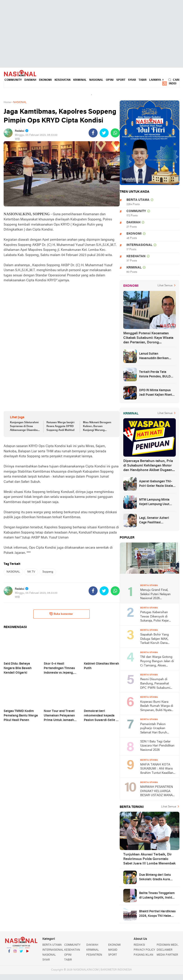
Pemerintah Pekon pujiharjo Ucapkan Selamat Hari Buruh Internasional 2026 (154, 729)
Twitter (21, 953)
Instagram (15, 953)
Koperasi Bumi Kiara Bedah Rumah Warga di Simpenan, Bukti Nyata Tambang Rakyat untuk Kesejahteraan (157, 706)
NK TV (31, 572)
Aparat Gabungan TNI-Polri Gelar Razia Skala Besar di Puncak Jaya (156, 484)
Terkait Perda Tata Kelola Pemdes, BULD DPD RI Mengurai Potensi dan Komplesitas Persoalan (157, 375)
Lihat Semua (165, 286)
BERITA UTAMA (138, 200)
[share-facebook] (93, 133)
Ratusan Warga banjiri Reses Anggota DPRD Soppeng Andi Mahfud (60, 426)
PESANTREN (94, 955)
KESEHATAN (63, 80)
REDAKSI (139, 945)
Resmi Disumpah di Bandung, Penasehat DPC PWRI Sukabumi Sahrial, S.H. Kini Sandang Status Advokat (158, 684)
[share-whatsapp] (115, 133)
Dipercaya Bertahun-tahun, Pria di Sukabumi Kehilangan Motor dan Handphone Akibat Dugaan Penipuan (148, 466)
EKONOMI (45, 80)
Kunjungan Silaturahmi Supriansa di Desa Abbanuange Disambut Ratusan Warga (24, 427)
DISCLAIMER (165, 950)
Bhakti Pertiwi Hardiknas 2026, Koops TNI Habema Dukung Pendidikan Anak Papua (157, 914)
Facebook (9, 953)
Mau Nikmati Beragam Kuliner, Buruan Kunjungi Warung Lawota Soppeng (97, 427)
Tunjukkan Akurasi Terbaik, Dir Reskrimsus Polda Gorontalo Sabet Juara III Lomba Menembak (149, 859)
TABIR (143, 80)
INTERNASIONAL (139, 245)
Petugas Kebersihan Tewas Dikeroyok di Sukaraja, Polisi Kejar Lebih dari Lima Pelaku (156, 617)
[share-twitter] (104, 133)
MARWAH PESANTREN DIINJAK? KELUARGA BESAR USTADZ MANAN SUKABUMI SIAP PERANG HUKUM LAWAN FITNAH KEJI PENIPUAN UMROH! (158, 792)
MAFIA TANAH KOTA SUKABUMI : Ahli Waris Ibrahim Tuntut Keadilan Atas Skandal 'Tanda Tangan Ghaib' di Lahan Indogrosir (157, 769)
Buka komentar (61, 614)
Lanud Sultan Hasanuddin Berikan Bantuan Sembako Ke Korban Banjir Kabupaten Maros (157, 356)
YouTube (27, 953)
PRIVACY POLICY (144, 950)
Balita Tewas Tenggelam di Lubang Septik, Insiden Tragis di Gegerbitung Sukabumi (157, 896)
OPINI (110, 80)
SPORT (121, 80)
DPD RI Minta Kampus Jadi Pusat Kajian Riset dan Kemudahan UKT (156, 393)
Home (7, 102)
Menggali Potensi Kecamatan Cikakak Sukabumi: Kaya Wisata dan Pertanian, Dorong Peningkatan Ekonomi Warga (148, 338)
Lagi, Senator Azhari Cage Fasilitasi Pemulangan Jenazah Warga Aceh (154, 521)
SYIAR (132, 80)
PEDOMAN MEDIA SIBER (168, 945)
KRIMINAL (80, 80)
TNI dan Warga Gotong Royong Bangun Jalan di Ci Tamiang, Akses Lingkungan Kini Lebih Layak (157, 662)
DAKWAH (30, 80)
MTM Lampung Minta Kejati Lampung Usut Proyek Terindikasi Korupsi (154, 502)
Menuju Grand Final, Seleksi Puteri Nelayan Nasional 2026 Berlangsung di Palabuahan (155, 595)
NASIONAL (96, 80)
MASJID (113, 950)
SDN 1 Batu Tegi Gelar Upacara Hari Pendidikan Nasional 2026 (157, 746)
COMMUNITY (13, 80)
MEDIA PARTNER (167, 955)
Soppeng (48, 572)
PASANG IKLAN (143, 955)
